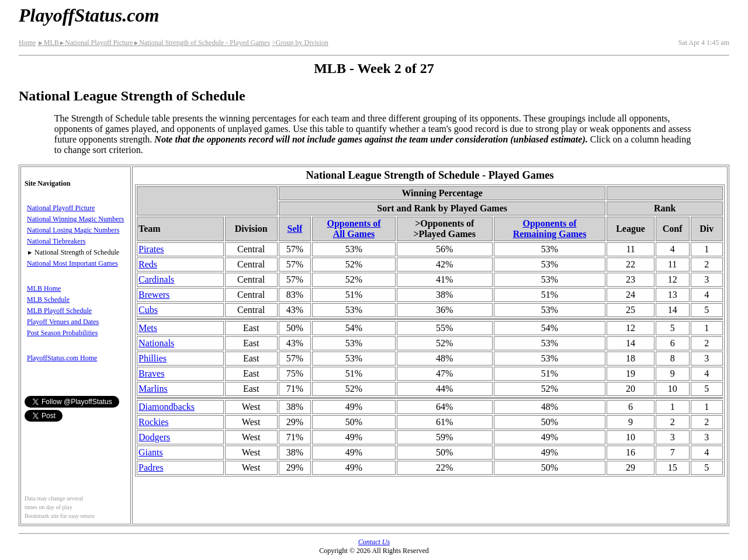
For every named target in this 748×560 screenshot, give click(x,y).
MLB (48, 43)
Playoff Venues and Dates (63, 322)
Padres (151, 467)
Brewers (154, 295)
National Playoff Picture (96, 43)
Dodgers (154, 437)
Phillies (153, 358)
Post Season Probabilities (62, 333)
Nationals (156, 343)
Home (27, 43)
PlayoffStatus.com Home (62, 358)
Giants (151, 452)
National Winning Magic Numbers (75, 219)
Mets (148, 328)
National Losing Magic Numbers (73, 230)
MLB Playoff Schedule (59, 311)
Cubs (148, 310)
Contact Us (374, 542)
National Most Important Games (72, 263)
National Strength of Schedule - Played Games (202, 43)
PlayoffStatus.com (89, 15)
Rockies (154, 422)
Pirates (151, 249)
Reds (148, 264)
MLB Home (44, 288)
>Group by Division (300, 43)
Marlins (153, 389)
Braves (151, 373)
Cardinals (156, 279)
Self (295, 229)
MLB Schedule (48, 300)
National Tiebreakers (56, 241)
